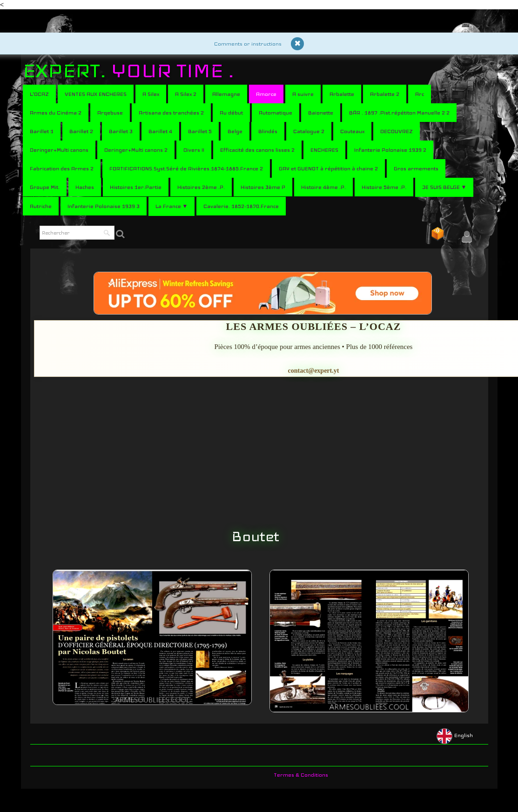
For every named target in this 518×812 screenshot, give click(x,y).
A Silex (151, 94)
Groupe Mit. (45, 187)
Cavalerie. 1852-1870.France (241, 206)
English (455, 735)
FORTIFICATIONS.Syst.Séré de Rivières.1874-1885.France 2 (186, 168)
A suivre (303, 94)
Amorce (266, 94)
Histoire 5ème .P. (384, 187)
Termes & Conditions (301, 775)
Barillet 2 (81, 131)
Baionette (321, 113)
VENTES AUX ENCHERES (96, 94)
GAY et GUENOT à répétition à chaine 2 (328, 168)
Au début (231, 113)
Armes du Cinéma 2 (56, 113)
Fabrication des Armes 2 (62, 168)
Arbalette (342, 94)
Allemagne (226, 94)
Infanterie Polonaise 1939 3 (104, 206)
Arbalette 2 (385, 94)
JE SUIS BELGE (444, 187)
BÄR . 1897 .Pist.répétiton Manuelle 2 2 (399, 113)
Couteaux (352, 131)
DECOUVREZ (397, 131)
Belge (235, 131)
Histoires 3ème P (263, 187)
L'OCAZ (39, 94)
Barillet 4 (160, 131)
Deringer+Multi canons (59, 150)
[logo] (132, 71)
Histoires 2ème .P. (201, 187)
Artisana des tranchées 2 (171, 113)
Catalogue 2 (309, 131)
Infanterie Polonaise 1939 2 (390, 150)
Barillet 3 (121, 131)
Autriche (41, 206)
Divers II (194, 150)
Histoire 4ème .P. (323, 187)
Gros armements (416, 168)
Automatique (276, 113)
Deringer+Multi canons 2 (136, 150)
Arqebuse (110, 113)
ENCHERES (324, 150)
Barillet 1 (42, 131)
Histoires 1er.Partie (136, 187)
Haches (85, 187)
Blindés (268, 131)
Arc (420, 94)
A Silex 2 (186, 94)
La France (172, 206)
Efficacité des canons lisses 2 (257, 150)
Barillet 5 (200, 131)
